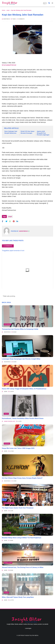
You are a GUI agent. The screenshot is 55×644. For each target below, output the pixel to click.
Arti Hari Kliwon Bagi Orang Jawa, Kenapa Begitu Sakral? (22, 478)
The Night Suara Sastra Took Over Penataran (18, 508)
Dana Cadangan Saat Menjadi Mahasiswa (11, 132)
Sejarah (7, 443)
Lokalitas (7, 533)
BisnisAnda (8, 354)
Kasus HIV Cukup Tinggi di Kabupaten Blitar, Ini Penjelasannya (24, 389)
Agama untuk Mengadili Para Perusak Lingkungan (43, 133)
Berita (6, 384)
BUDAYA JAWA (8, 473)
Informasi (7, 324)
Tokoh (6, 414)
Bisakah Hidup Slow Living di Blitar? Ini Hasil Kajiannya (22, 538)
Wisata (6, 592)
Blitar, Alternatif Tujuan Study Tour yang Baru (18, 597)
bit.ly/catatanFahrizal (9, 65)
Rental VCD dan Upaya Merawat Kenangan (27, 132)
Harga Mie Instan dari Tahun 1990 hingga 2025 (18, 448)
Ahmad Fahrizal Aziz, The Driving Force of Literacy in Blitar (23, 567)
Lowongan (28, 628)
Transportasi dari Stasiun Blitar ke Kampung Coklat (20, 329)
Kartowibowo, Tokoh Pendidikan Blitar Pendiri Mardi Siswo (23, 418)
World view (8, 563)
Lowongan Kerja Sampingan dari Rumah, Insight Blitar (21, 359)
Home (3, 10)
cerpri (8, 10)
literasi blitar (9, 503)
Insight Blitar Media (32, 635)
